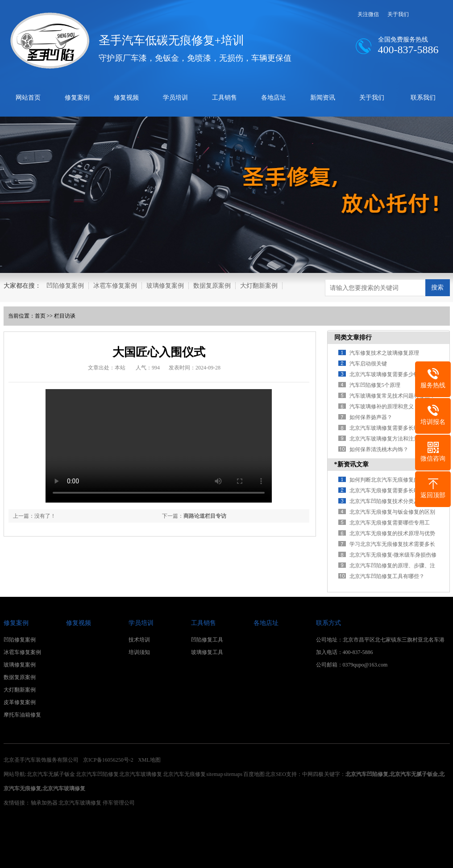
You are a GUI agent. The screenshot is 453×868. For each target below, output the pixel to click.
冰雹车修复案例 (115, 286)
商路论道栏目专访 (205, 516)
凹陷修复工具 (207, 640)
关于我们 (398, 14)
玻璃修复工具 (207, 652)
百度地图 (254, 774)
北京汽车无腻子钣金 (51, 774)
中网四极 (313, 774)
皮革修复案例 (20, 702)
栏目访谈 (65, 316)
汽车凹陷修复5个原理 (375, 385)
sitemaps (233, 774)
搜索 (437, 287)
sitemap (214, 774)
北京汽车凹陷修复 (97, 774)
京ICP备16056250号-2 (108, 760)
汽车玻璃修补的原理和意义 (382, 407)
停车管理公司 (119, 803)
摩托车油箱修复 (22, 715)
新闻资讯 (323, 98)
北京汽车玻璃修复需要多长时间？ (390, 428)
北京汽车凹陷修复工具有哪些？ (387, 576)
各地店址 (274, 98)
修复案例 (77, 98)
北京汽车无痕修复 (184, 774)
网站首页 (28, 98)
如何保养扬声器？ (371, 417)
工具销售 (224, 98)
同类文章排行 (353, 338)
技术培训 (139, 640)
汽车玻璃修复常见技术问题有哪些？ (392, 396)
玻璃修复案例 (165, 286)
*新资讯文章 (351, 464)
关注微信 (368, 14)
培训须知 (139, 652)
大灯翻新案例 (259, 286)
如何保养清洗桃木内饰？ (379, 449)
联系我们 (423, 98)
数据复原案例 (212, 286)
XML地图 (149, 760)
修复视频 (126, 98)
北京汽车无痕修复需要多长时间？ (390, 491)
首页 (40, 316)
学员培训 (175, 98)
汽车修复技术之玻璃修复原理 (384, 353)
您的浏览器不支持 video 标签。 (159, 446)
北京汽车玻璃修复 (141, 774)
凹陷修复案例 (65, 286)
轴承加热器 (44, 803)
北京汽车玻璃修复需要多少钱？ (387, 374)
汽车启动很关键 (368, 364)
